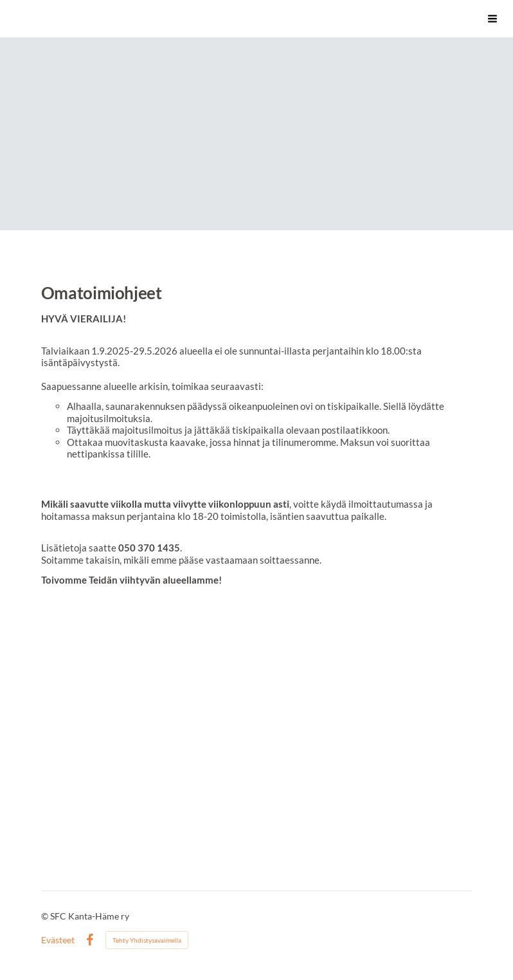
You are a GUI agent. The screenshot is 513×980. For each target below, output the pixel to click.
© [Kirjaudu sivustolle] (46, 916)
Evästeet (58, 940)
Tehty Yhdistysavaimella (147, 940)
